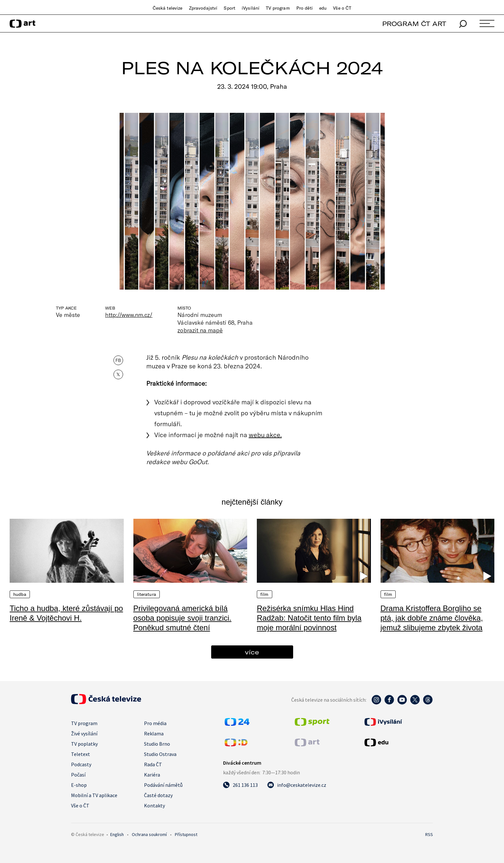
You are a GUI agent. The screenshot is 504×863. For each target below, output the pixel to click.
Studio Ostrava (160, 754)
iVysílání (251, 8)
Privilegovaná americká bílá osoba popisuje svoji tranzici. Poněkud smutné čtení (183, 618)
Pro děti (305, 8)
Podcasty (81, 764)
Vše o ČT (342, 8)
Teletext (81, 754)
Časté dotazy (158, 795)
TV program (278, 8)
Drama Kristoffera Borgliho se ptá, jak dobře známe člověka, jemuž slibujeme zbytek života (432, 618)
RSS (429, 834)
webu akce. (265, 435)
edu (323, 8)
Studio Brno (157, 744)
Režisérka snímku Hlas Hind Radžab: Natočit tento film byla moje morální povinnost (309, 618)
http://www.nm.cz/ (129, 315)
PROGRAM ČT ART (414, 24)
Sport (230, 8)
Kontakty (154, 805)
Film (265, 594)
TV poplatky (84, 744)
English (117, 834)
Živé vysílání (84, 733)
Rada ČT (153, 764)
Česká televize (168, 8)
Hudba (20, 594)
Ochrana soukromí (149, 834)
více (252, 652)
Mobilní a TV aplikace (94, 795)
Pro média (155, 723)
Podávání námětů (163, 785)
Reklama (154, 733)
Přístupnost (186, 834)
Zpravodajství (203, 8)
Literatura (147, 594)
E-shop (79, 785)
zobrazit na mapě (200, 330)
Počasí (78, 775)
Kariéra (152, 775)
